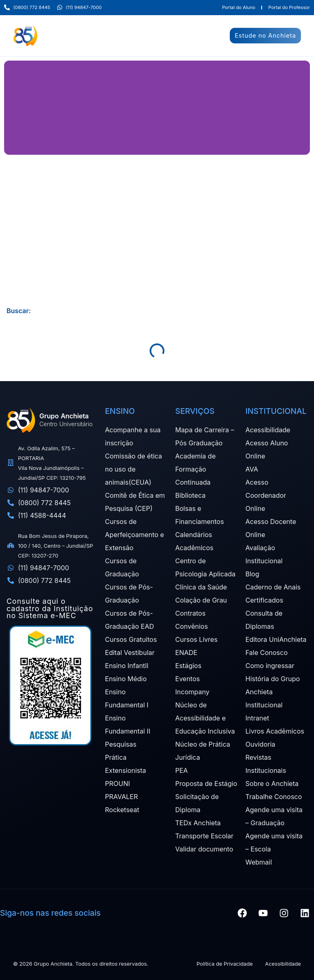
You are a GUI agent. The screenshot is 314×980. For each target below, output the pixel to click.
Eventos (188, 679)
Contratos (191, 613)
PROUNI (118, 784)
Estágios (188, 666)
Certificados (264, 600)
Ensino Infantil (127, 666)
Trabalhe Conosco (274, 797)
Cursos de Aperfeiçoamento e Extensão (135, 535)
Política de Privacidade (225, 964)
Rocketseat (122, 810)
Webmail (259, 862)
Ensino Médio (126, 679)
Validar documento (204, 849)
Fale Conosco (266, 653)
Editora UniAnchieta (276, 639)
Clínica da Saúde (201, 587)
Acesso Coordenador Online (266, 495)
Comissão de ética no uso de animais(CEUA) (133, 469)
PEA (182, 770)
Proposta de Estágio (206, 784)
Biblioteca (191, 495)
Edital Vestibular (130, 653)
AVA (252, 469)
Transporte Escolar (205, 836)
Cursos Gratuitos (131, 639)
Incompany (193, 692)
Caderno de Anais (273, 587)
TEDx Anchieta (198, 823)
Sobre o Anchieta (272, 784)
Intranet (257, 718)
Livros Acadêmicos (275, 731)
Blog (252, 574)
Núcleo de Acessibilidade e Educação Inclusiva (205, 718)
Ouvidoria (260, 744)
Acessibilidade (268, 430)
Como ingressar (270, 666)
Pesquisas (121, 744)
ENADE (186, 653)
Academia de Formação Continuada (196, 469)
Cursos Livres (197, 639)
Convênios (192, 626)
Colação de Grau (201, 600)
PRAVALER (121, 797)
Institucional (264, 705)
